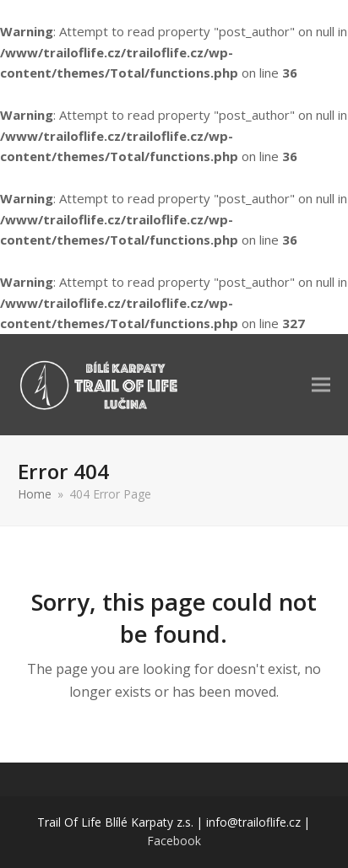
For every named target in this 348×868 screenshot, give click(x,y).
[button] (321, 384)
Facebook (174, 841)
